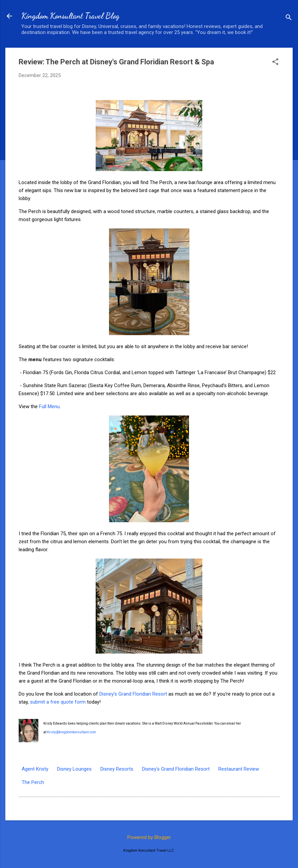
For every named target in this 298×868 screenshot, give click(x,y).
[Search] (289, 18)
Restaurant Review (239, 769)
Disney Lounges (74, 769)
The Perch (33, 782)
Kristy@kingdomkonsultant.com (71, 732)
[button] (275, 62)
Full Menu (49, 406)
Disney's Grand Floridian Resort (133, 694)
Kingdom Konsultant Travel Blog (70, 16)
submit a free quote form (58, 702)
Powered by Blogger (149, 837)
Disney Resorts (117, 769)
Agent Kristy (35, 769)
